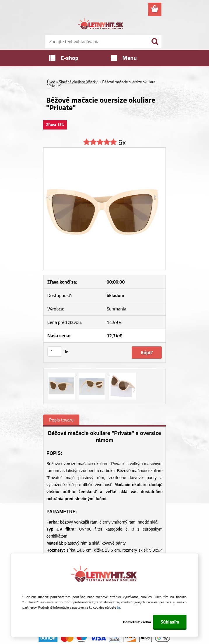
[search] (155, 42)
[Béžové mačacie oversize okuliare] (104, 150)
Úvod (51, 82)
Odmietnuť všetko (137, 622)
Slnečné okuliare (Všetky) (79, 82)
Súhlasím (170, 622)
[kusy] (55, 352)
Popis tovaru (61, 420)
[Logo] (101, 25)
